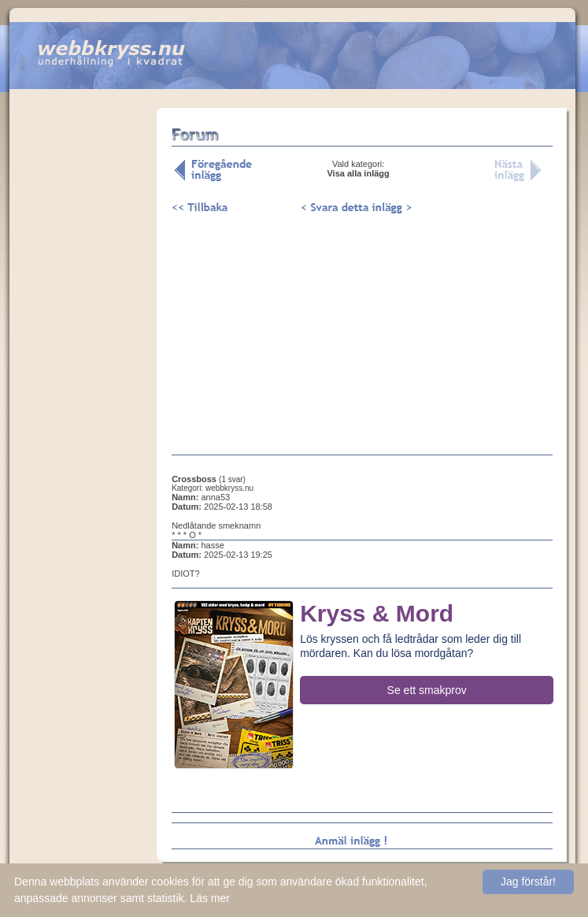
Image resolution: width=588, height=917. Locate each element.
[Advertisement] (83, 354)
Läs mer (210, 898)
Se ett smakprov (427, 690)
